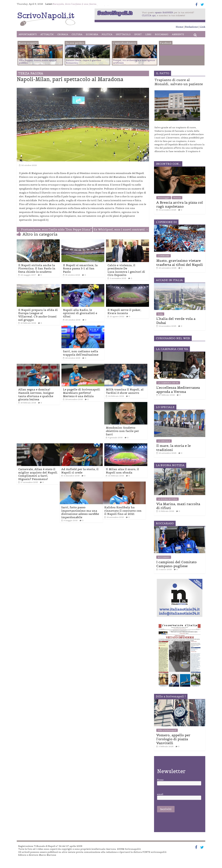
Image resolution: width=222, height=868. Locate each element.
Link (203, 27)
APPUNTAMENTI (28, 34)
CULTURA (77, 34)
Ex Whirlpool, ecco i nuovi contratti (121, 229)
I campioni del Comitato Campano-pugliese (176, 564)
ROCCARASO (162, 34)
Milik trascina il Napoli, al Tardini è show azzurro (125, 391)
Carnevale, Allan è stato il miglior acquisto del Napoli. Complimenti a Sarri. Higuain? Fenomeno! (38, 474)
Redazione (191, 27)
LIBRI (148, 34)
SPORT (138, 34)
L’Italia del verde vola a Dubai (176, 321)
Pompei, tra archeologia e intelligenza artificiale (134, 62)
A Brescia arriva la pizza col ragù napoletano (180, 204)
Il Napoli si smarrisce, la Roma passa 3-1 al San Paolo (80, 268)
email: (160, 794)
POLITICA (107, 34)
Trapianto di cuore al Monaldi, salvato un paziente (179, 82)
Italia (160, 314)
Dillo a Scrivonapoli (167, 730)
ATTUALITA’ (47, 34)
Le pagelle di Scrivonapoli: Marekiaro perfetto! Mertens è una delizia (82, 393)
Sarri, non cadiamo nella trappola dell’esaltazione (81, 353)
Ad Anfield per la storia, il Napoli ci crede (80, 471)
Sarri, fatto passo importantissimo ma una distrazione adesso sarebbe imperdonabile (80, 512)
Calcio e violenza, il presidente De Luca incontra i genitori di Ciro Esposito (126, 270)
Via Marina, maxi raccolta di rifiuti (178, 506)
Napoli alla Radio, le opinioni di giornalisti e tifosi (80, 313)
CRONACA (63, 34)
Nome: (160, 780)
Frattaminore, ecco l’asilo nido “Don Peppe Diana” (55, 229)
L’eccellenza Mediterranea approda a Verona (178, 390)
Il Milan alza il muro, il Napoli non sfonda (122, 471)
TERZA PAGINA (31, 73)
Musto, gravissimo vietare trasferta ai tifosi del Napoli (180, 263)
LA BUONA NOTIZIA (167, 499)
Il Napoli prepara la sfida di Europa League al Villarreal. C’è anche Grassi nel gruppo (38, 315)
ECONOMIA (92, 34)
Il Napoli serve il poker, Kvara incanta (124, 312)
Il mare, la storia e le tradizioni (173, 448)
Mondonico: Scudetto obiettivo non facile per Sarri (122, 431)
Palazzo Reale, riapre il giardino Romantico (84, 62)
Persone (177, 198)
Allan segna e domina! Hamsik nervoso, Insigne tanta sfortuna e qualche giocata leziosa (36, 394)
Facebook (172, 51)
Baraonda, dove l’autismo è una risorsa (75, 4)
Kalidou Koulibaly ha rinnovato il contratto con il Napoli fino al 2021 (123, 511)
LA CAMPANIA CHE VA (168, 383)
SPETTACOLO (123, 34)
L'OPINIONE (164, 256)
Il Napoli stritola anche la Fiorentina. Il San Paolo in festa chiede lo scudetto (37, 268)
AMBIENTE (178, 34)
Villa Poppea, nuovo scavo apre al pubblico (38, 62)
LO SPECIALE (164, 441)
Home (179, 27)
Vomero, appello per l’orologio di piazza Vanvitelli (173, 739)
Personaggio (164, 198)
